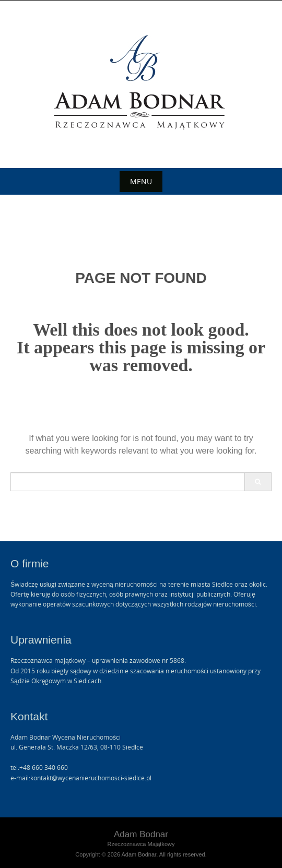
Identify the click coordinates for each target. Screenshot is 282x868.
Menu (141, 181)
